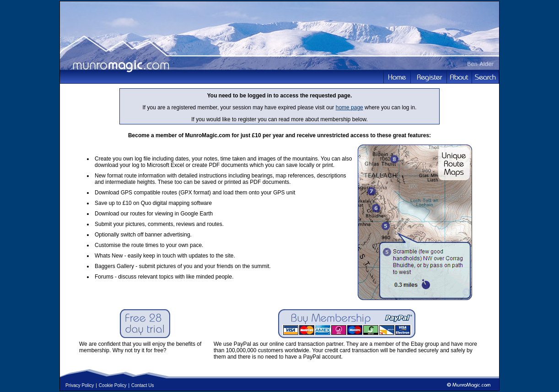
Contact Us (142, 385)
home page (349, 107)
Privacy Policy (80, 385)
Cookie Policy (113, 385)
